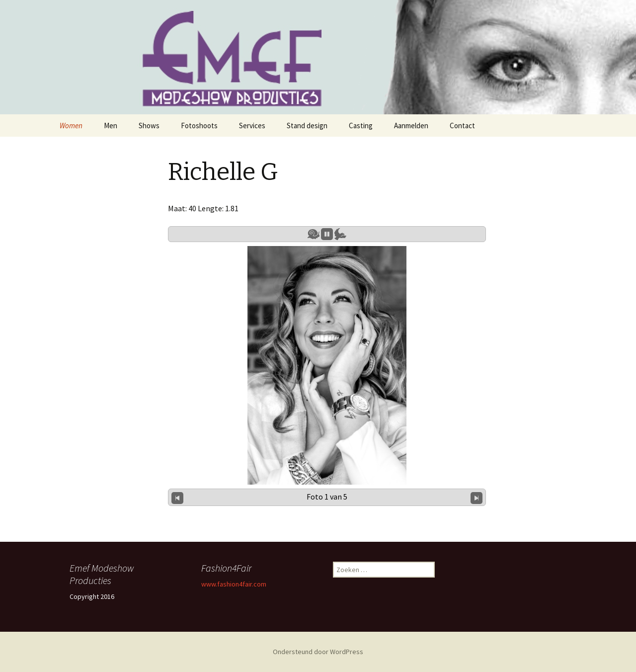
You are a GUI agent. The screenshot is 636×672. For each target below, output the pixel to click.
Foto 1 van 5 (327, 497)
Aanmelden (411, 126)
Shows (149, 126)
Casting (361, 126)
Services (252, 126)
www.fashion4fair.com (234, 584)
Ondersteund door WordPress (318, 652)
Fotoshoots (199, 126)
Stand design (307, 126)
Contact (462, 126)
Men (111, 126)
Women (71, 126)
